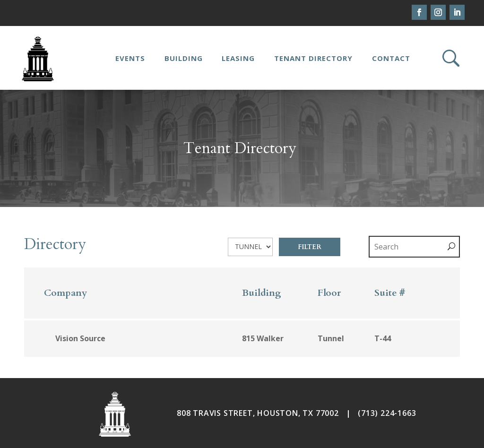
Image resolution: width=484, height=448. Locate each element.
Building (184, 58)
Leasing (238, 58)
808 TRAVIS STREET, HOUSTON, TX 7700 (255, 413)
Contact (391, 58)
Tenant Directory (313, 58)
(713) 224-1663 (387, 413)
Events (130, 58)
